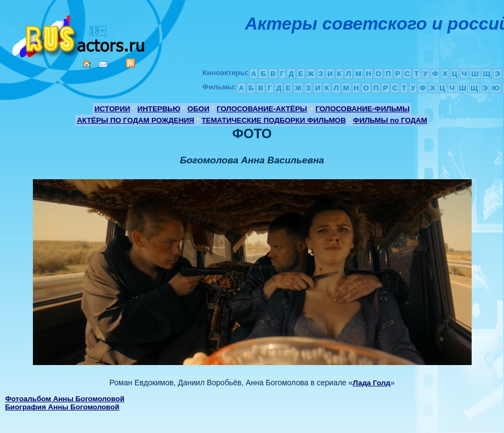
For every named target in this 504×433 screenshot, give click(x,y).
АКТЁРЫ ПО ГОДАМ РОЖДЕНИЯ (135, 120)
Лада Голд (371, 383)
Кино (80, 34)
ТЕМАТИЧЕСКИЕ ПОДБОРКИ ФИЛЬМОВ (273, 120)
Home (87, 64)
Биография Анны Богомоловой (62, 407)
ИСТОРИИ (112, 109)
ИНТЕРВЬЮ (159, 109)
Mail (103, 64)
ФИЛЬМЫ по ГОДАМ (390, 120)
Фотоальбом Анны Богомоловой (65, 399)
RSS (131, 63)
